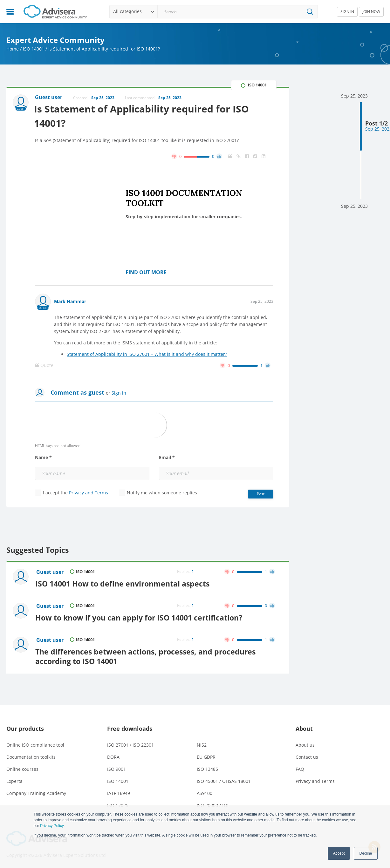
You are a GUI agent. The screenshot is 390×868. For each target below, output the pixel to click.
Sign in (119, 393)
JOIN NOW (371, 12)
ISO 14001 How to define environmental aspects (124, 583)
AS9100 (205, 792)
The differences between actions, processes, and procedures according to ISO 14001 (147, 655)
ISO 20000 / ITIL (213, 804)
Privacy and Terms (89, 493)
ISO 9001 (116, 768)
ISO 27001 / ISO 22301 (130, 744)
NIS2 (202, 744)
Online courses (22, 768)
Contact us (307, 756)
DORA (113, 756)
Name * (43, 458)
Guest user (50, 572)
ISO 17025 (118, 804)
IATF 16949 (119, 792)
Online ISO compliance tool (35, 744)
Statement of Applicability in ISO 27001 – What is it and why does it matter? (147, 354)
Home (13, 49)
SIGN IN (347, 12)
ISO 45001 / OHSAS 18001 (224, 780)
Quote (44, 366)
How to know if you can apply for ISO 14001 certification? (140, 617)
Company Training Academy (36, 792)
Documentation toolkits (31, 756)
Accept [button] (339, 853)
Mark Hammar (70, 302)
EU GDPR (206, 756)
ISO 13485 (207, 768)
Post (261, 494)
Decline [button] (366, 853)
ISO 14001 (34, 49)
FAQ (300, 768)
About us (305, 744)
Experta (14, 780)
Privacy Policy (52, 826)
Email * (167, 458)
